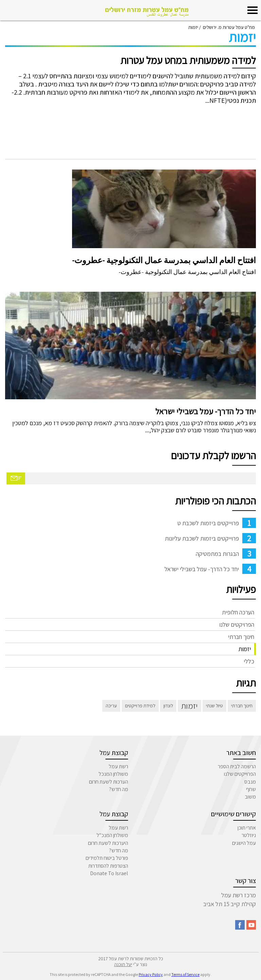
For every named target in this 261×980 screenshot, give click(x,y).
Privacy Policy (151, 974)
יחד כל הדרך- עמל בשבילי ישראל (206, 411)
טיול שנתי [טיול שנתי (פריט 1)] (214, 706)
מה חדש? (119, 789)
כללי (249, 661)
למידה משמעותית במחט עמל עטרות (188, 60)
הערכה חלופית (238, 612)
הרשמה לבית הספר (237, 766)
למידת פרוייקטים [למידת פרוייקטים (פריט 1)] (140, 706)
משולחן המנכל (113, 774)
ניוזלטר (249, 835)
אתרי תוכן (247, 828)
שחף (251, 789)
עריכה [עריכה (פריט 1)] (111, 706)
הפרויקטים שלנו (237, 624)
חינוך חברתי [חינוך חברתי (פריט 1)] (242, 706)
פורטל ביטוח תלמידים (107, 858)
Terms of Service (185, 974)
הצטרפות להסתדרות (108, 866)
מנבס (250, 782)
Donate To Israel (109, 873)
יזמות (245, 649)
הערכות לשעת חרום (109, 782)
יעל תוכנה (123, 964)
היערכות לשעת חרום (108, 843)
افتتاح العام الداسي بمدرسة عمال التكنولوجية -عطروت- (164, 260)
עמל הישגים (244, 843)
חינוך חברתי (241, 637)
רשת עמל (118, 766)
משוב (250, 797)
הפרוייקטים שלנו (240, 774)
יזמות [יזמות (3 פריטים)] (189, 706)
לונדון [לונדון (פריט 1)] (168, 706)
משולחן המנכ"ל (112, 835)
